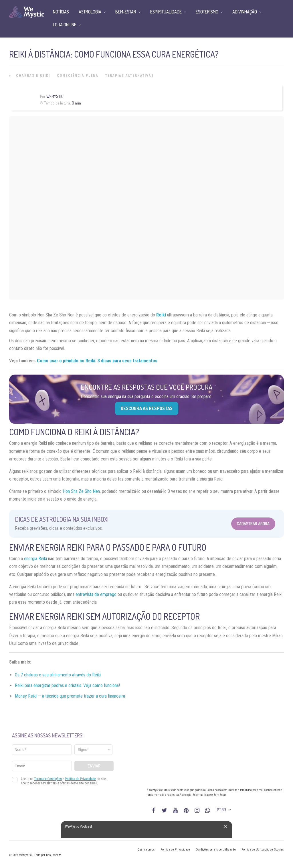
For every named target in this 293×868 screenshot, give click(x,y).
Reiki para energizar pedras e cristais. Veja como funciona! (67, 685)
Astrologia (90, 12)
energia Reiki (35, 559)
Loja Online (65, 25)
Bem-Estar (126, 12)
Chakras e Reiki (33, 76)
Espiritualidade (166, 12)
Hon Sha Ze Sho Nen (81, 491)
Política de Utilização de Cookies (263, 850)
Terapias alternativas (130, 76)
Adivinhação (245, 12)
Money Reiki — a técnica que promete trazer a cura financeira (70, 696)
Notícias (61, 12)
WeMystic (55, 96)
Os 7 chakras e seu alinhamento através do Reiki (58, 675)
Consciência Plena (78, 76)
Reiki (161, 315)
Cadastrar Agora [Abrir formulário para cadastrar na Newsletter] (253, 524)
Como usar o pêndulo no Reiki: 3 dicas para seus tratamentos (97, 361)
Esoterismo (207, 12)
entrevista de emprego (96, 594)
